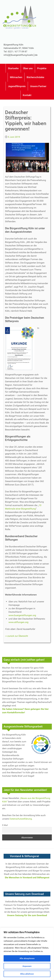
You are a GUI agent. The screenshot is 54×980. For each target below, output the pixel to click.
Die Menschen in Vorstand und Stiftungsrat (27, 877)
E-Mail (5, 825)
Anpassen (27, 966)
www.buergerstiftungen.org (22, 615)
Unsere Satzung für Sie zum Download (27, 915)
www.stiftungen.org (18, 622)
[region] (27, 954)
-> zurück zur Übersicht (16, 636)
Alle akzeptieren (27, 958)
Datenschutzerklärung (21, 819)
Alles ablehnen (27, 974)
